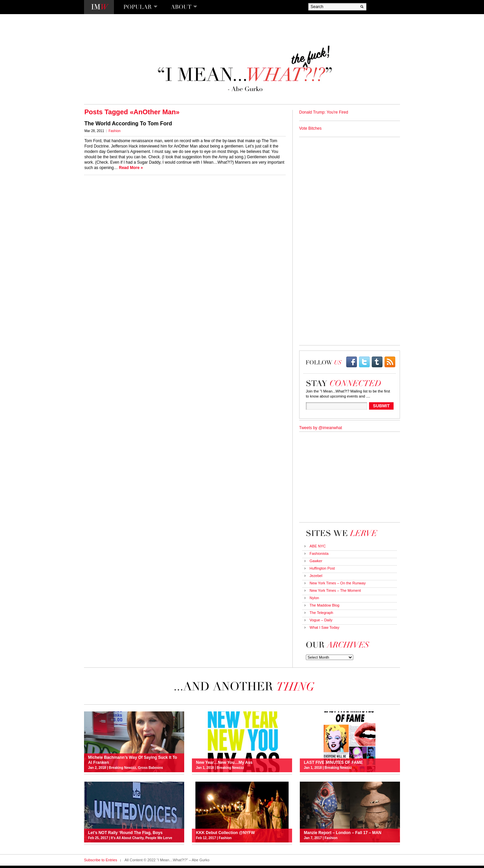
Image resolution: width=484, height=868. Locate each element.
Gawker (316, 561)
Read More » (131, 168)
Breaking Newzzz (123, 768)
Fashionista (319, 553)
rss (390, 362)
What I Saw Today (324, 627)
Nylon (314, 598)
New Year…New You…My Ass (224, 762)
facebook (352, 362)
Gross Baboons (150, 768)
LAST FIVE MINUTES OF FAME (333, 762)
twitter (364, 362)
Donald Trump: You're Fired (324, 112)
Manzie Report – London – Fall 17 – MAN (343, 833)
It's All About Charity (127, 838)
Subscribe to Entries (100, 860)
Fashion (115, 131)
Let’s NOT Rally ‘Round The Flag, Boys (125, 833)
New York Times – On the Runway (338, 583)
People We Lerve (159, 838)
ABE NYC (318, 546)
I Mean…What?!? (99, 7)
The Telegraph (321, 613)
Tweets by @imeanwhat (321, 428)
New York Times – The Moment (335, 590)
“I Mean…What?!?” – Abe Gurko (244, 69)
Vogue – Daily (321, 620)
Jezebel (316, 576)
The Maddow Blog (325, 605)
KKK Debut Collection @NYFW (225, 833)
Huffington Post (322, 568)
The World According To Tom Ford (128, 123)
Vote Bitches (310, 128)
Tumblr (377, 362)
